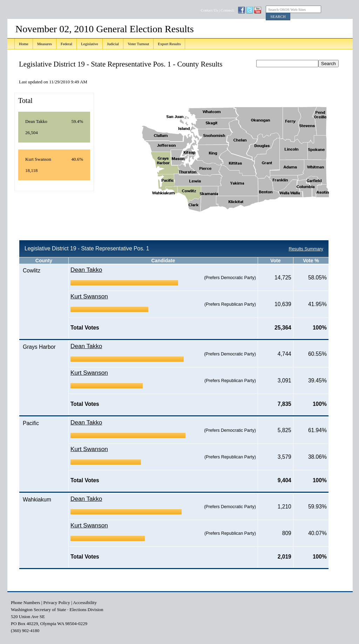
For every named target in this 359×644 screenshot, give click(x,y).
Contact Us (209, 10)
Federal (66, 44)
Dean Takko (86, 270)
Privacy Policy (57, 603)
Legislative (90, 44)
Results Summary (306, 249)
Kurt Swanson (89, 296)
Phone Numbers (25, 603)
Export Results (169, 44)
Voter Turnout (138, 44)
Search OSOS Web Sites (287, 9)
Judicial (113, 44)
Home (24, 44)
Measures (45, 44)
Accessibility (85, 603)
